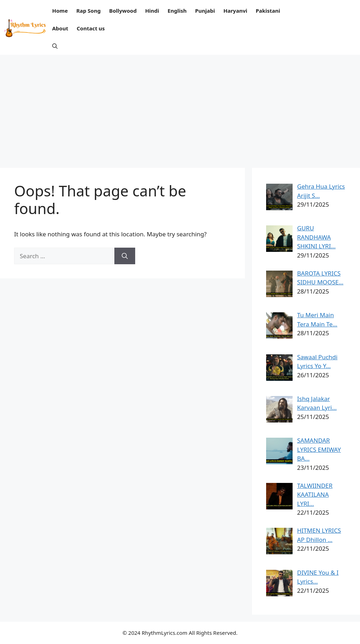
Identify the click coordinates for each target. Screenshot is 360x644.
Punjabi (205, 11)
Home (60, 11)
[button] (55, 46)
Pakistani (268, 11)
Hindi (152, 11)
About (60, 28)
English (177, 11)
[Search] (125, 256)
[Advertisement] (180, 108)
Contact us (91, 28)
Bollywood (123, 11)
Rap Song (88, 11)
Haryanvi (235, 11)
